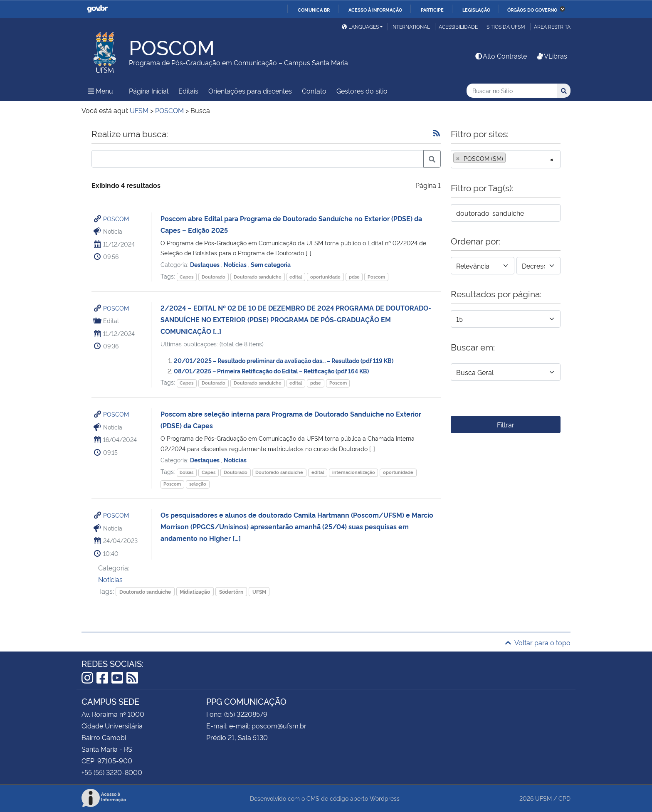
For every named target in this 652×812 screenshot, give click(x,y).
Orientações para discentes (250, 91)
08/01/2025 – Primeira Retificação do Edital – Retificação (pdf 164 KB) (271, 371)
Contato (314, 91)
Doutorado (214, 277)
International (411, 26)
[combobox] (506, 159)
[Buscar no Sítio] (512, 91)
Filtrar (506, 425)
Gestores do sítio (362, 91)
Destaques (205, 264)
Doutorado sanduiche (258, 277)
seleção (198, 484)
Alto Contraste (501, 56)
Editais (188, 91)
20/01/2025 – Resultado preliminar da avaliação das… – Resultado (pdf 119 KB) (284, 360)
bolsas (186, 472)
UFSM (259, 591)
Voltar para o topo (538, 642)
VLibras (551, 56)
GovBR (97, 9)
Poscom (376, 277)
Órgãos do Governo (532, 10)
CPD (564, 798)
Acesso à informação (375, 10)
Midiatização (195, 591)
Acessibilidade (458, 26)
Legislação (476, 10)
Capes (186, 277)
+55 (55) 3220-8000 (112, 772)
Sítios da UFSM (506, 26)
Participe (432, 10)
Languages (360, 26)
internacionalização (354, 472)
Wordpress (385, 798)
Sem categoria (271, 264)
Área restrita (552, 26)
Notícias (236, 264)
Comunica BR (314, 10)
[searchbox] (510, 158)
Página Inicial (149, 91)
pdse (354, 277)
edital (296, 277)
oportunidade (325, 277)
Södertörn (231, 591)
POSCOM (116, 218)
